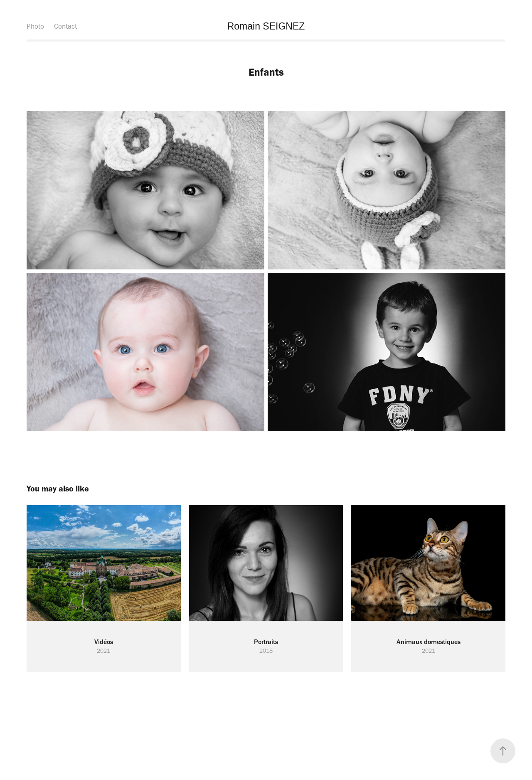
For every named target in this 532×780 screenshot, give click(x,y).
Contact (65, 26)
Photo (35, 26)
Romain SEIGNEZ (266, 26)
